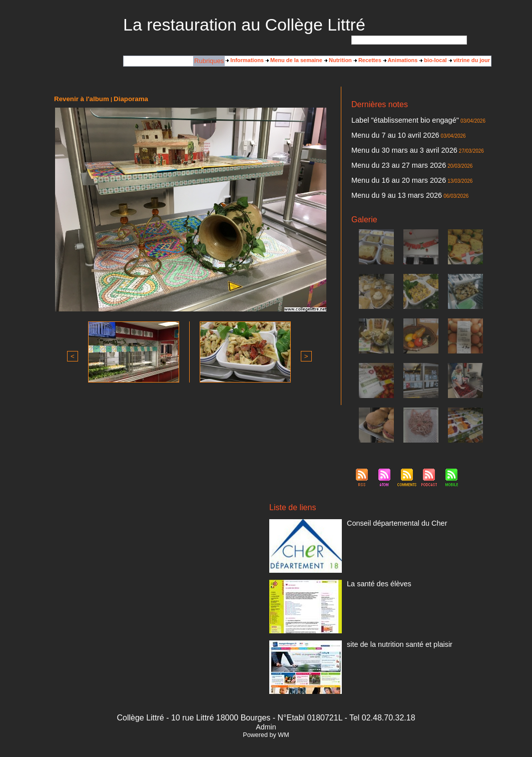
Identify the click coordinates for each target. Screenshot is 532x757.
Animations (401, 61)
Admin (266, 715)
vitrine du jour (469, 61)
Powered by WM (266, 723)
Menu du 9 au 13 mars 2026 (386, 185)
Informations (245, 61)
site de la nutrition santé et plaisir (387, 632)
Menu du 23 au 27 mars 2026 (387, 159)
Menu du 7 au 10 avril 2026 (385, 133)
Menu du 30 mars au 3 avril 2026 (392, 146)
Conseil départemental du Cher (385, 511)
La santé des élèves (371, 571)
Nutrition (338, 61)
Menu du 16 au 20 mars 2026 (387, 172)
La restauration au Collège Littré (244, 25)
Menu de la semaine (294, 61)
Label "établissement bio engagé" (392, 120)
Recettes (368, 61)
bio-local (433, 61)
